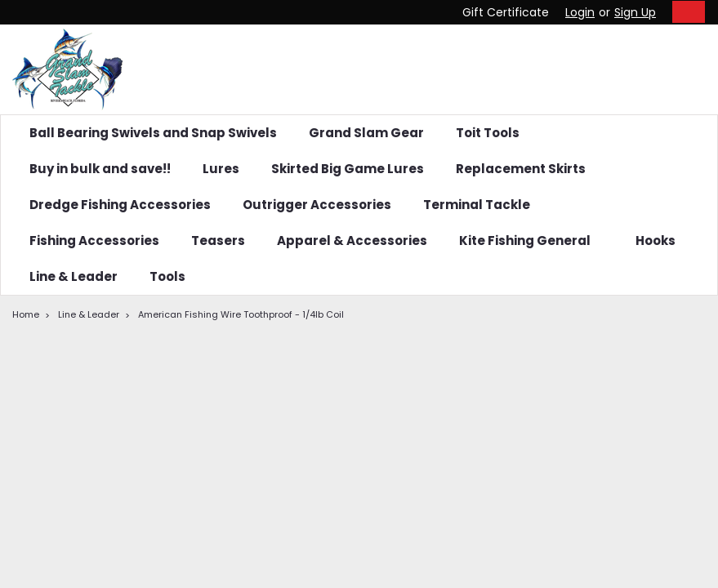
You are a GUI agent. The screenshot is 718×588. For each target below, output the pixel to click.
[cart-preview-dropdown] (685, 12)
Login (580, 12)
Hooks (662, 241)
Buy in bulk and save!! (100, 169)
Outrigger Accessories (317, 205)
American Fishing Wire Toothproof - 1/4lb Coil (241, 314)
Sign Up (635, 12)
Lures (221, 169)
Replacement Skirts (521, 169)
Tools (167, 276)
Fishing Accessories (94, 241)
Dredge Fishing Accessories (120, 205)
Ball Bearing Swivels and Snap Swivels (153, 133)
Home (26, 314)
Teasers (218, 241)
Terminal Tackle (483, 205)
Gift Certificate (506, 12)
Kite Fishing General (531, 241)
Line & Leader (74, 276)
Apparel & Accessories (352, 241)
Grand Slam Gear (366, 133)
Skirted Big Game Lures (348, 169)
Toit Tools (488, 133)
